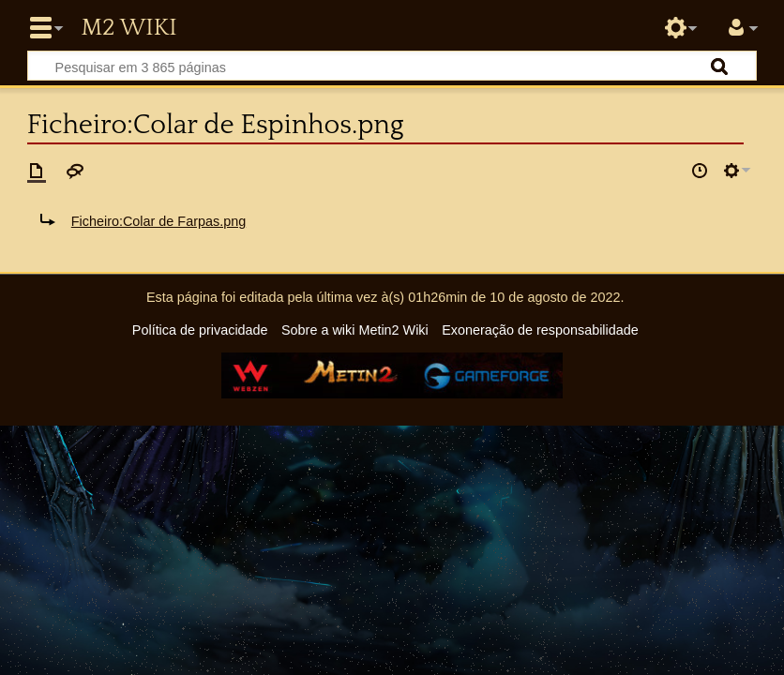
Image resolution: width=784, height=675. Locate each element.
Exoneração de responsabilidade (540, 330)
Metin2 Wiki (128, 28)
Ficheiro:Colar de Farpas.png (158, 221)
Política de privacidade (200, 330)
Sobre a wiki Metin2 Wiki (355, 330)
